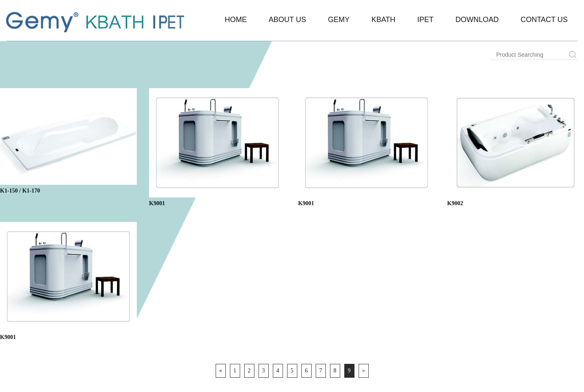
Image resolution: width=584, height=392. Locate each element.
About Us (288, 20)
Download (477, 20)
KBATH (383, 20)
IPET (426, 20)
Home (236, 20)
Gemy (339, 20)
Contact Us (544, 20)
